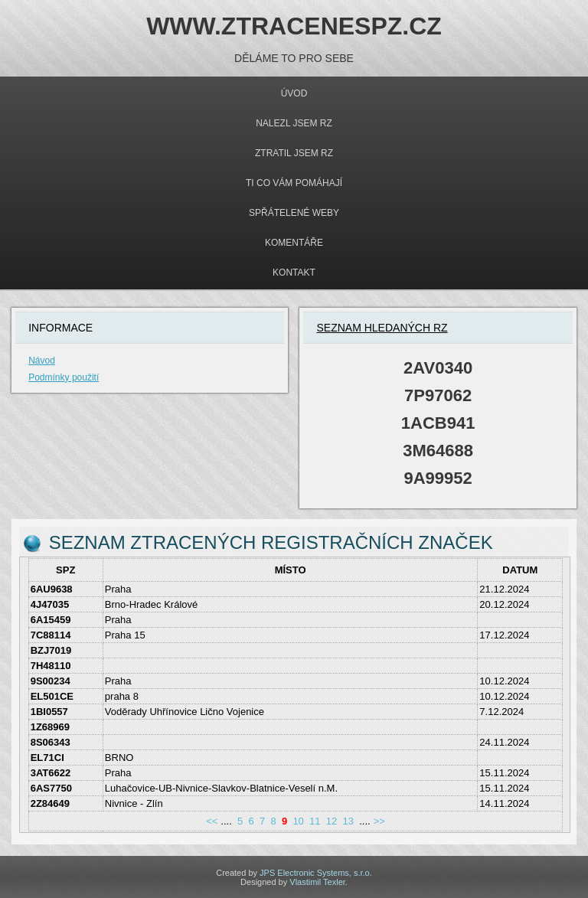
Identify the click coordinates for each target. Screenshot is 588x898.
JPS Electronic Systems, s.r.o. (316, 873)
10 (298, 821)
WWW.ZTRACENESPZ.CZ (294, 26)
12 (332, 821)
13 (348, 821)
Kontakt (294, 273)
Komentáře (294, 243)
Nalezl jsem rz (294, 123)
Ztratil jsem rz (294, 153)
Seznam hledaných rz (382, 328)
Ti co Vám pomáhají (294, 183)
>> (379, 821)
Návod (42, 361)
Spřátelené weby (294, 213)
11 (315, 821)
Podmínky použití (64, 377)
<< (212, 821)
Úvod (294, 93)
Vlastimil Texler (317, 882)
